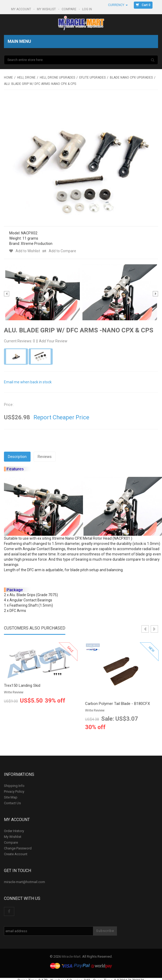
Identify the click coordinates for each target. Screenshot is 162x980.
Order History (14, 831)
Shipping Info (14, 786)
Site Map (11, 797)
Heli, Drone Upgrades (57, 78)
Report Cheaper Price (61, 417)
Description (17, 457)
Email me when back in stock (28, 382)
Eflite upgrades (92, 78)
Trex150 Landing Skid (22, 685)
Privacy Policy (14, 791)
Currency (118, 5)
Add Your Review (53, 341)
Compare (69, 9)
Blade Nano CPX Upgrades (131, 78)
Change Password (18, 848)
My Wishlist (47, 9)
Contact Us (12, 803)
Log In (87, 9)
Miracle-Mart (71, 956)
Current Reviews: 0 (20, 341)
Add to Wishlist (25, 251)
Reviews (45, 457)
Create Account (16, 854)
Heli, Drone (26, 78)
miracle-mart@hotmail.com (24, 882)
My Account (21, 9)
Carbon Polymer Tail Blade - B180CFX (117, 704)
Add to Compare (59, 251)
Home (8, 78)
